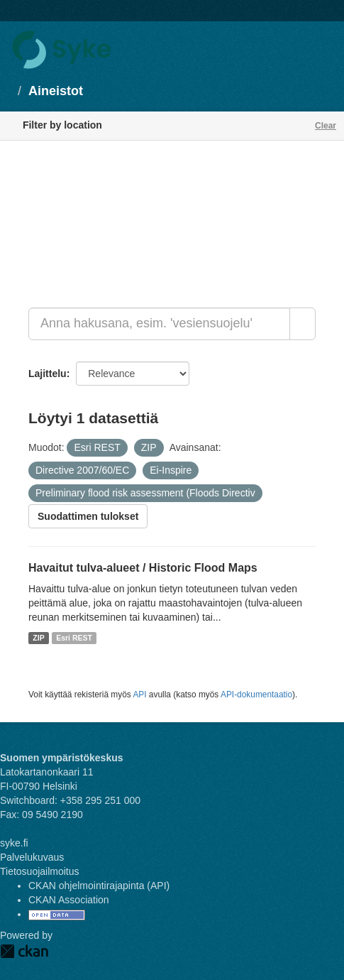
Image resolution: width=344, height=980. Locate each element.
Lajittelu (48, 374)
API (139, 695)
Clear (326, 126)
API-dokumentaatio (256, 695)
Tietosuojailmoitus (40, 871)
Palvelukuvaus (32, 857)
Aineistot (56, 91)
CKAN (24, 951)
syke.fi (14, 843)
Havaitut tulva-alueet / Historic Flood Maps (143, 568)
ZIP (38, 638)
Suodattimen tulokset (88, 516)
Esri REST (74, 638)
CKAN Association (69, 900)
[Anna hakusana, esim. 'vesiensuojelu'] (159, 324)
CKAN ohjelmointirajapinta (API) (99, 886)
